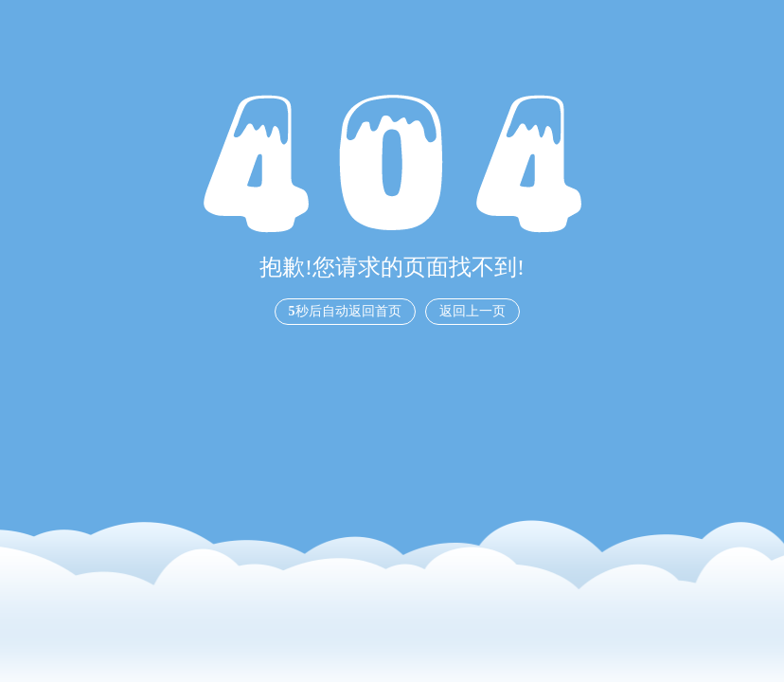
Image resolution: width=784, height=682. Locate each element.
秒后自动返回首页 (345, 311)
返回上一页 (472, 311)
